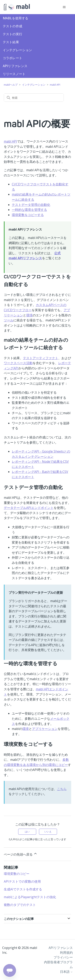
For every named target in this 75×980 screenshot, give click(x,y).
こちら (62, 789)
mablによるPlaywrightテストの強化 (30, 897)
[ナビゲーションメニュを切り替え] (64, 7)
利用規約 (66, 953)
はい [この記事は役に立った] (27, 832)
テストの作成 (13, 26)
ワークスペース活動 (18, 363)
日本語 (66, 972)
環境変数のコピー (17, 874)
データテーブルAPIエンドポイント (29, 508)
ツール (9, 320)
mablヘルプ (11, 85)
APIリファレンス (15, 66)
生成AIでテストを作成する (23, 889)
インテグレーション (17, 50)
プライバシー (63, 957)
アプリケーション (45, 729)
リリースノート (14, 74)
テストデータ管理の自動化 (31, 205)
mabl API (55, 85)
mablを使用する (16, 18)
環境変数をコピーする (28, 215)
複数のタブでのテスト (20, 905)
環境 (29, 315)
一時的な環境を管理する (29, 210)
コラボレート (13, 58)
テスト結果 (11, 42)
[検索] (34, 98)
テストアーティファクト (41, 358)
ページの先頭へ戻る (21, 854)
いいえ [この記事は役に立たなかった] (48, 832)
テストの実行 (13, 34)
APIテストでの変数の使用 (22, 881)
